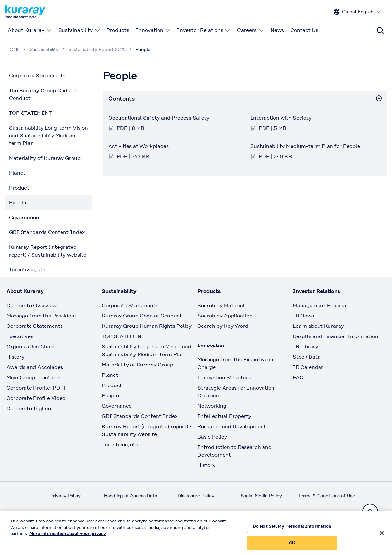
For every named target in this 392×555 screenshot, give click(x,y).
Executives (20, 336)
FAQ (298, 378)
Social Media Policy (261, 496)
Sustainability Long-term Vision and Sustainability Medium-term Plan (48, 136)
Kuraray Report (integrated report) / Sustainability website (48, 251)
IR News (303, 316)
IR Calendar (308, 367)
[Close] (382, 536)
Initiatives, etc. (28, 270)
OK (292, 546)
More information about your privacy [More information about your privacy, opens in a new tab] (68, 537)
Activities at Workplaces (139, 146)
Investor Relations (204, 30)
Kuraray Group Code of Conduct (142, 316)
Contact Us (304, 30)
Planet (17, 173)
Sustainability (79, 30)
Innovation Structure (224, 378)
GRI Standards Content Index (47, 232)
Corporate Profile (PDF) (36, 388)
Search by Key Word (223, 326)
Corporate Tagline (29, 409)
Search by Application (225, 316)
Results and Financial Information (335, 336)
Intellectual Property (224, 416)
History (15, 357)
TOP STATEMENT (30, 113)
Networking (212, 406)
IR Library (306, 347)
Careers (251, 30)
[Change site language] (358, 12)
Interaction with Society (281, 118)
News (277, 30)
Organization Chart (31, 347)
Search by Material (221, 305)
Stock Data (307, 357)
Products (118, 30)
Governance (24, 217)
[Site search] (380, 31)
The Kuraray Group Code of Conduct (43, 94)
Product (19, 188)
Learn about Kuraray (318, 326)
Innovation (153, 30)
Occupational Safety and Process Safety (159, 118)
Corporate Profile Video (36, 398)
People (18, 203)
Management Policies (319, 305)
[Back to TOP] (370, 511)
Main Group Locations (33, 378)
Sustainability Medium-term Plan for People (305, 146)
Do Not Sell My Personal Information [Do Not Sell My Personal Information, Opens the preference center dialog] (292, 529)
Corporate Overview (32, 305)
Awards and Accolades (35, 367)
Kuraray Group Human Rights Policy (147, 326)
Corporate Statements (37, 76)
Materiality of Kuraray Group (45, 158)
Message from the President (42, 316)
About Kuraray (30, 30)
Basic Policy (212, 437)
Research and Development (232, 427)
